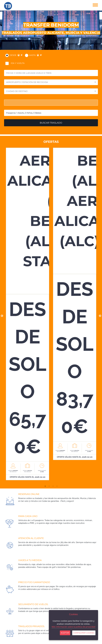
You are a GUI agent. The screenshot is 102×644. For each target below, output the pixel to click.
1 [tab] (45, 486)
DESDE (16, 55)
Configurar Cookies (84, 633)
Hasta (35, 55)
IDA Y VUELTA (18, 63)
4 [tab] (57, 486)
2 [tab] (49, 486)
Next (100, 316)
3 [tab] (53, 486)
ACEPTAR (65, 633)
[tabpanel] (28, 316)
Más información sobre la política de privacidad (73, 627)
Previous (2, 316)
